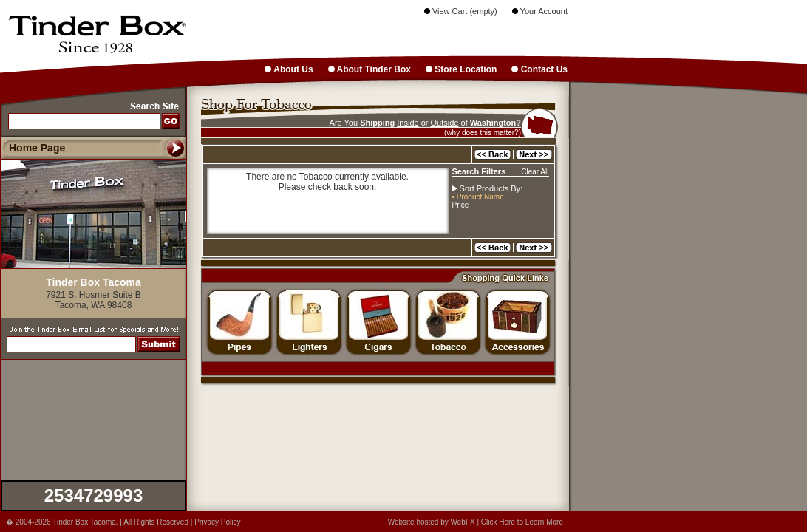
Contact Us (539, 69)
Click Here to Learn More (522, 522)
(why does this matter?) (483, 133)
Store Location (461, 69)
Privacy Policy (217, 522)
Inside (408, 123)
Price (461, 205)
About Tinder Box (370, 69)
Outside (445, 123)
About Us (289, 69)
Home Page (37, 148)
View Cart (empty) (461, 11)
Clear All (535, 172)
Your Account (540, 11)
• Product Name (478, 197)
